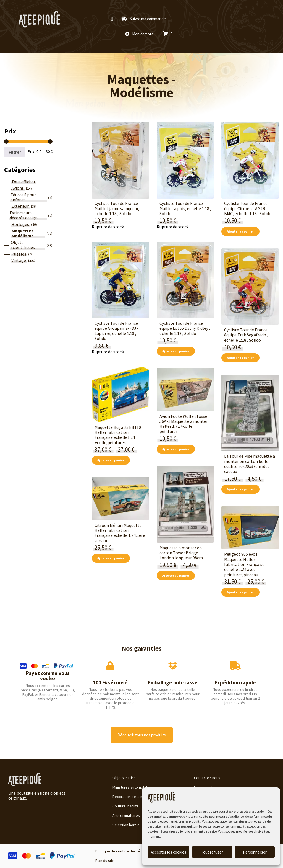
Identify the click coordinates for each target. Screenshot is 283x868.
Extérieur (20, 206)
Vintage (19, 260)
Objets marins (124, 778)
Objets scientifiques (23, 245)
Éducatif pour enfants (23, 197)
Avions (18, 188)
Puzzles (19, 254)
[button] (112, 19)
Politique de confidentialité (118, 851)
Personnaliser (255, 852)
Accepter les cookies (168, 852)
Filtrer (15, 152)
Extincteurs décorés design (24, 215)
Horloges (20, 224)
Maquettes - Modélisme (142, 86)
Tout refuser (212, 852)
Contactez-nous (207, 778)
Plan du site (105, 861)
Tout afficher (23, 182)
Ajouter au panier (240, 231)
